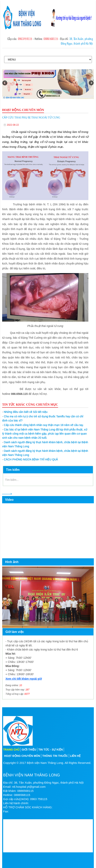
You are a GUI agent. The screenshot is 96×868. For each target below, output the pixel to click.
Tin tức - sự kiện (51, 750)
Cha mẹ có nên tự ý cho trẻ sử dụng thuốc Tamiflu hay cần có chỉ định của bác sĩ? (43, 418)
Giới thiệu (29, 750)
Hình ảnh (12, 562)
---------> (7, 494)
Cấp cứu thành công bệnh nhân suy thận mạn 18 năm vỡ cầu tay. (43, 425)
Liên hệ (75, 756)
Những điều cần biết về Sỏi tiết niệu (25, 412)
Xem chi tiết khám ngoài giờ (24, 679)
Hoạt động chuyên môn (22, 756)
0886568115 (51, 39)
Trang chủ (11, 750)
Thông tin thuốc (55, 756)
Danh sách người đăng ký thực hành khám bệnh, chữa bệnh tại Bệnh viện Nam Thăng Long (45, 444)
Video (9, 500)
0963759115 (25, 39)
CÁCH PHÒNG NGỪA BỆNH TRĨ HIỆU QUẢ (30, 459)
